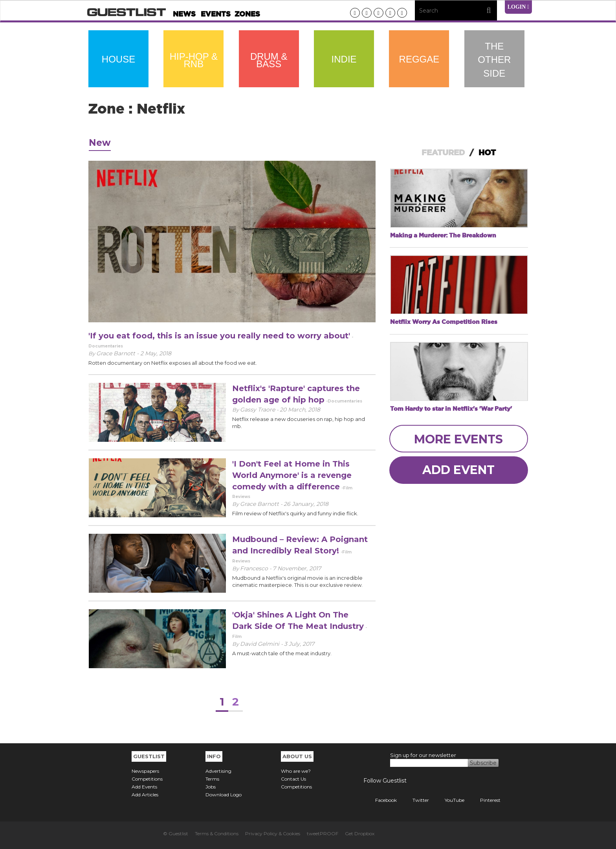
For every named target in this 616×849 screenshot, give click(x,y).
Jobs (211, 787)
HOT (487, 153)
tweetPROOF (323, 833)
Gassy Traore (258, 410)
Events (216, 14)
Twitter (415, 800)
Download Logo (224, 795)
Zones (247, 14)
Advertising (218, 771)
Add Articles (145, 795)
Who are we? (296, 771)
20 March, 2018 (300, 410)
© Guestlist (176, 833)
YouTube (449, 800)
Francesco (255, 568)
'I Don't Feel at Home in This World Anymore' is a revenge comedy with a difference (292, 475)
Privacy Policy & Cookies (273, 833)
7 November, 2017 (297, 568)
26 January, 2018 (306, 504)
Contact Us (293, 779)
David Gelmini (260, 644)
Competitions (147, 779)
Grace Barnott (260, 504)
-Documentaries (344, 401)
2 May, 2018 (156, 353)
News (184, 14)
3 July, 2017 (299, 644)
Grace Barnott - (118, 353)
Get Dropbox (360, 833)
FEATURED (443, 153)
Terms (212, 779)
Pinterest (484, 800)
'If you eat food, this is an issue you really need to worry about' (219, 336)
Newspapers (145, 771)
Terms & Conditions (217, 833)
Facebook (380, 800)
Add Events (144, 787)
